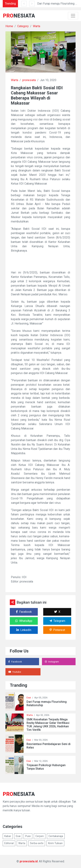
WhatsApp (24, 621)
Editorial (9, 843)
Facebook (24, 612)
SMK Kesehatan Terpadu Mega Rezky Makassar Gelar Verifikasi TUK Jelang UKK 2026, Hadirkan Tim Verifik (48, 725)
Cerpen (40, 836)
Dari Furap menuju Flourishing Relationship (47, 703)
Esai (29, 698)
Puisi (28, 836)
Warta (37, 26)
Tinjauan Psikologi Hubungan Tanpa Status (46, 767)
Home (9, 26)
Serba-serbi (37, 843)
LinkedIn (24, 630)
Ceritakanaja (56, 836)
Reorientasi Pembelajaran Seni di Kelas (48, 746)
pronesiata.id (29, 861)
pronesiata (29, 80)
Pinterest (57, 630)
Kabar (8, 836)
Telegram (57, 621)
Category (23, 26)
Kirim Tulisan (55, 843)
